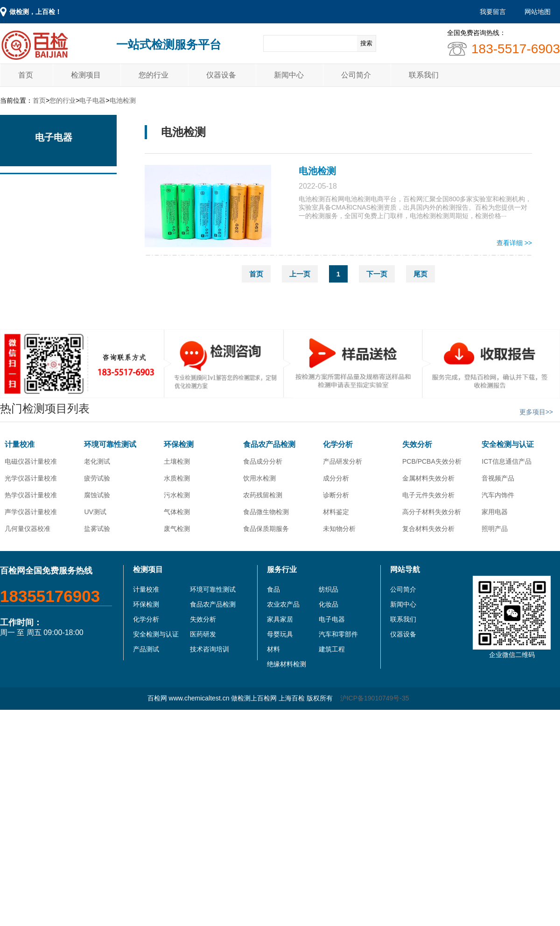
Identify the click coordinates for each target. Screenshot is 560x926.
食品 (273, 589)
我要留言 (493, 12)
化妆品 (329, 604)
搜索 (366, 43)
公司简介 (356, 75)
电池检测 (123, 100)
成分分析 (336, 478)
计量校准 (20, 444)
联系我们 (424, 75)
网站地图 (538, 12)
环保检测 (179, 444)
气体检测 (177, 512)
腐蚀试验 (97, 495)
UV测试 (95, 512)
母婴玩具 (280, 634)
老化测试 (97, 461)
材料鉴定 (336, 512)
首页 (26, 75)
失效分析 (417, 444)
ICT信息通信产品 (507, 461)
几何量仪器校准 (28, 529)
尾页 (420, 274)
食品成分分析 (263, 461)
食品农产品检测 (269, 444)
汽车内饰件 (498, 495)
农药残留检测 (263, 495)
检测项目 (86, 75)
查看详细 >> (514, 243)
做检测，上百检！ (35, 12)
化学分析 (338, 444)
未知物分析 (339, 529)
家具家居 (280, 619)
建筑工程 (332, 649)
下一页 (377, 274)
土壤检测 (177, 461)
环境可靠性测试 (110, 444)
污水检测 (177, 495)
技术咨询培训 (210, 649)
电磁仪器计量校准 (31, 461)
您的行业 (154, 75)
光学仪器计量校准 (31, 478)
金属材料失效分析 (428, 478)
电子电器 (92, 100)
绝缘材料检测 (287, 664)
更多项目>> (536, 412)
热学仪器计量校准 (31, 495)
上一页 (300, 274)
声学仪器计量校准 (31, 512)
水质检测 (177, 478)
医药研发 (203, 634)
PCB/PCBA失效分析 (432, 461)
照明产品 (495, 529)
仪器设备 (221, 75)
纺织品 (329, 589)
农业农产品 (283, 604)
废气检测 (177, 529)
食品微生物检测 (266, 512)
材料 (273, 649)
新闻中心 (289, 75)
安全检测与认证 (508, 444)
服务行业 (282, 569)
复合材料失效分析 (428, 529)
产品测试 (146, 649)
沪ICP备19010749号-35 (375, 698)
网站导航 (405, 569)
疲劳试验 (97, 478)
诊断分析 (336, 495)
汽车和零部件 (338, 634)
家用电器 (495, 512)
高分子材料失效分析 (432, 512)
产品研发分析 (343, 461)
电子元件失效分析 (428, 495)
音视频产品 (498, 478)
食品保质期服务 (266, 529)
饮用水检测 (259, 478)
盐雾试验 (97, 529)
